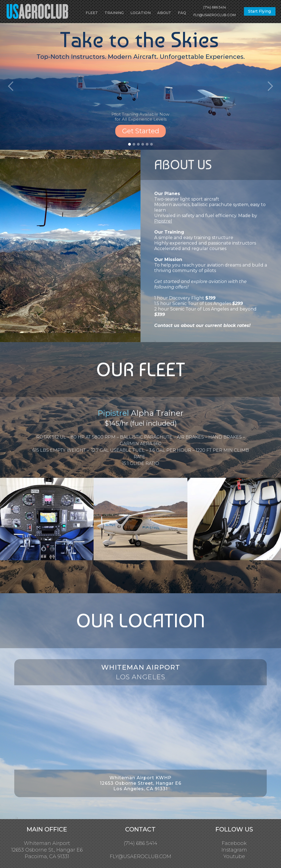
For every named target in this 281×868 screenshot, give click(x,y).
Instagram (234, 850)
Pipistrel (163, 221)
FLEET (92, 13)
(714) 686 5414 (215, 7)
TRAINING (114, 13)
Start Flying (259, 11)
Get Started (141, 131)
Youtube (234, 856)
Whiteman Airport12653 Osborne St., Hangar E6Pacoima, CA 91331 (47, 850)
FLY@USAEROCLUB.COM (215, 15)
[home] (35, 12)
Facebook (234, 843)
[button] (11, 86)
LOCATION (140, 13)
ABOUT (164, 13)
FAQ (182, 13)
